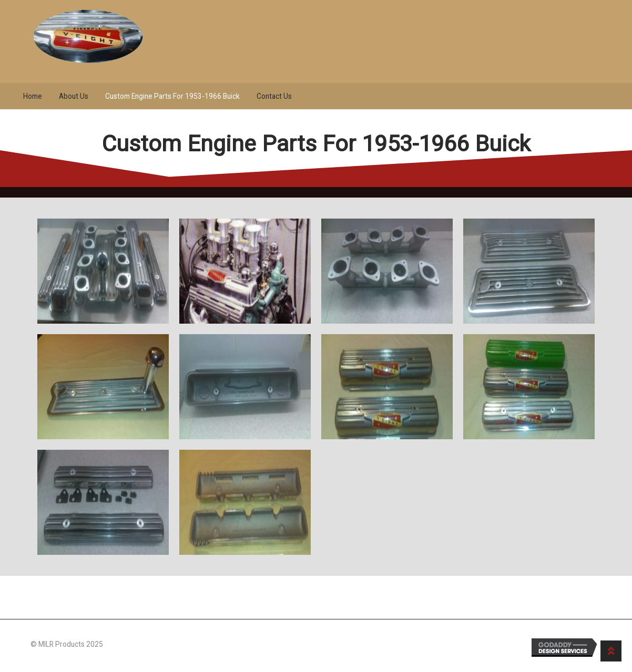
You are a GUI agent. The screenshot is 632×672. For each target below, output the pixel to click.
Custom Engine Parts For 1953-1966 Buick (172, 96)
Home (33, 96)
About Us (74, 96)
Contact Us (274, 96)
